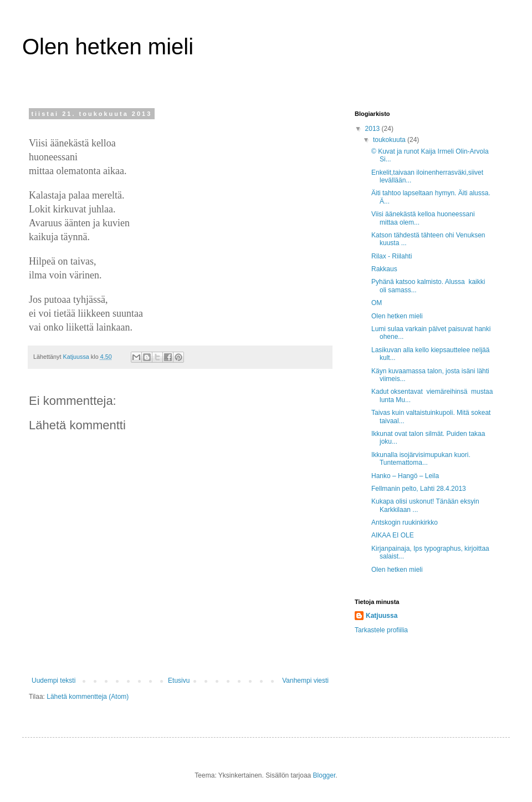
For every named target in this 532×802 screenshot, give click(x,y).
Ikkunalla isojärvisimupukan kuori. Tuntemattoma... (421, 459)
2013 (374, 129)
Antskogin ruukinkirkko (405, 522)
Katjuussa (382, 616)
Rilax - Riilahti (392, 256)
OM (377, 303)
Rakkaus (384, 269)
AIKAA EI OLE (393, 535)
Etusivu (179, 681)
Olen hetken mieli (108, 47)
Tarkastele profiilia (381, 630)
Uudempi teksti (53, 681)
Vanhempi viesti (305, 681)
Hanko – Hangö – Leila (405, 476)
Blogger (324, 775)
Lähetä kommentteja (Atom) (88, 697)
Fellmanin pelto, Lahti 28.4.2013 (419, 489)
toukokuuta (390, 140)
